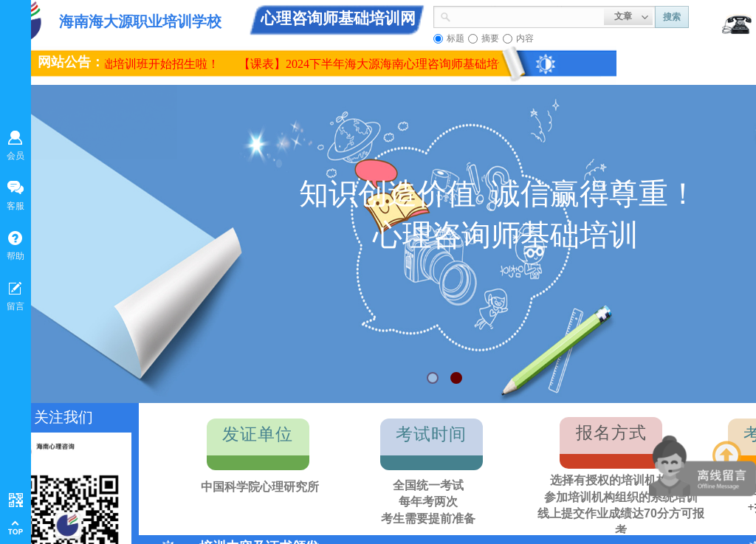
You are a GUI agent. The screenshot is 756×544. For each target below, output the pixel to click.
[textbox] (528, 16)
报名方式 (611, 433)
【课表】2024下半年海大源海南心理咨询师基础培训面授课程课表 (412, 64)
